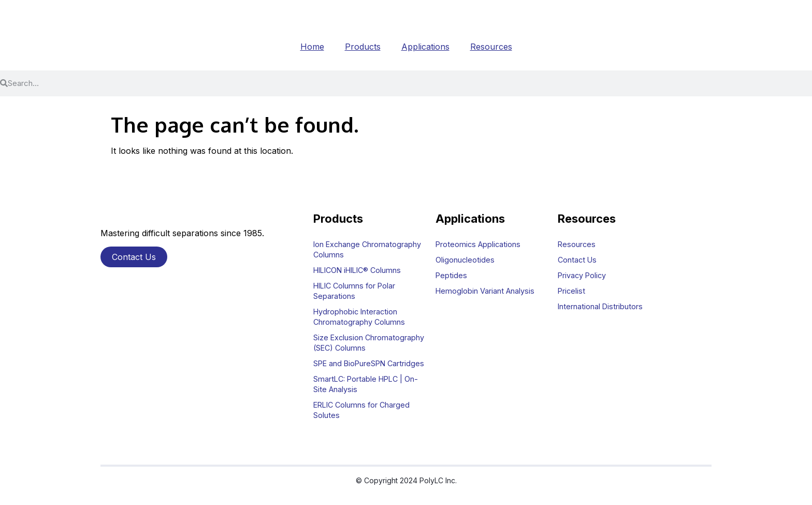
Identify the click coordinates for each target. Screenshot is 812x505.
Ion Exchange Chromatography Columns (367, 249)
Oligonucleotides (465, 260)
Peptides (451, 275)
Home (312, 47)
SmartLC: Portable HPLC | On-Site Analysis (366, 384)
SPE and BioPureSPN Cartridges (369, 363)
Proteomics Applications (478, 244)
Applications (425, 47)
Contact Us (577, 260)
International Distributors (600, 306)
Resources (491, 47)
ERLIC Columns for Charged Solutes (361, 410)
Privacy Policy (582, 275)
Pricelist (571, 291)
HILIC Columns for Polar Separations (354, 291)
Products (363, 47)
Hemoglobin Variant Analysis (485, 291)
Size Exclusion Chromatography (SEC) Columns (369, 343)
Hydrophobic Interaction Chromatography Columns (359, 317)
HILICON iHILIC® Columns (357, 270)
